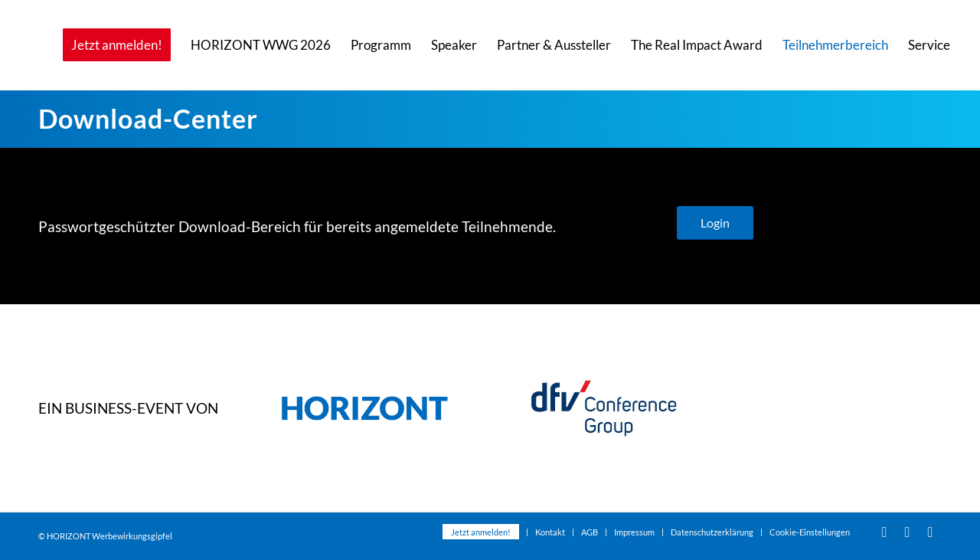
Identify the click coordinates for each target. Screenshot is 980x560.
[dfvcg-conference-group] (604, 408)
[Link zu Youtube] (884, 532)
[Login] (715, 223)
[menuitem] (117, 45)
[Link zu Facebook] (907, 532)
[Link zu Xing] (930, 532)
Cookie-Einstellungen (810, 532)
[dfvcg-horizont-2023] (365, 408)
